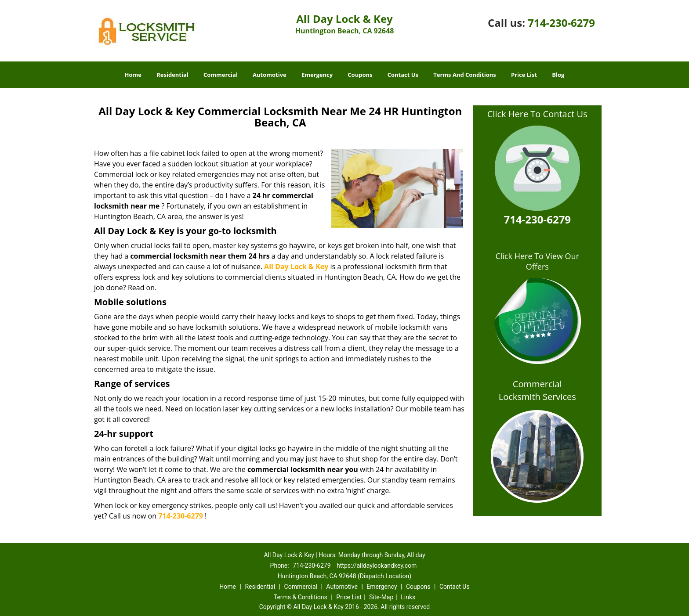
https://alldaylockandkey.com (377, 566)
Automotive (270, 75)
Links (408, 597)
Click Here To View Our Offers (537, 261)
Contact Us (403, 75)
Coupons (360, 75)
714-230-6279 (561, 23)
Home (133, 75)
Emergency (317, 75)
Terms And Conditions (465, 75)
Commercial (221, 75)
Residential (172, 75)
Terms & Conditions (301, 597)
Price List (524, 75)
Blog (558, 75)
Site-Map (381, 597)
